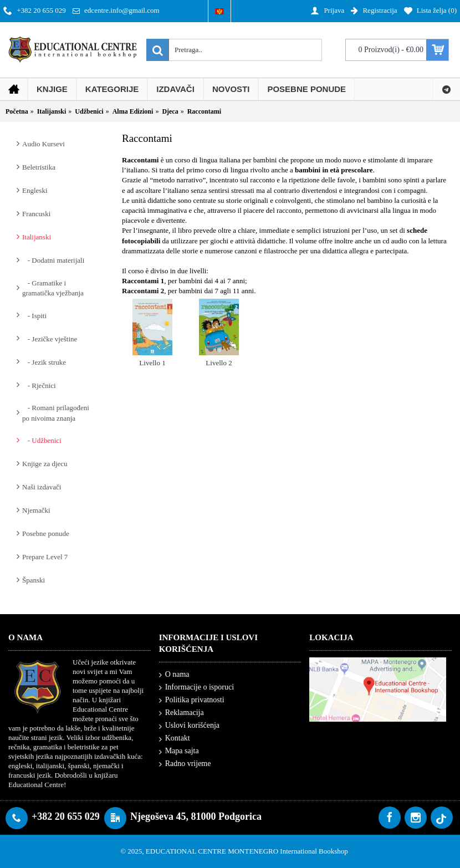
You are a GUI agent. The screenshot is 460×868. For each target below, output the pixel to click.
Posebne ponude (46, 533)
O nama (174, 675)
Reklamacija (182, 713)
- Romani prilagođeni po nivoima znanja (56, 413)
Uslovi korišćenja (189, 726)
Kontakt (175, 739)
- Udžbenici (42, 440)
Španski (34, 580)
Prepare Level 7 (45, 557)
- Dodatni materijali (53, 260)
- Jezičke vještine (50, 339)
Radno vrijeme (185, 764)
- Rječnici (39, 386)
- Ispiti (34, 316)
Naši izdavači (42, 487)
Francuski (36, 214)
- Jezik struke (44, 362)
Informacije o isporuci (196, 688)
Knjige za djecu (45, 464)
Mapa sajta (179, 751)
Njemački (36, 510)
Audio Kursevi (44, 144)
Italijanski (37, 237)
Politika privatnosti (192, 700)
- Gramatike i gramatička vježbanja (53, 288)
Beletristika (39, 167)
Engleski (35, 190)
